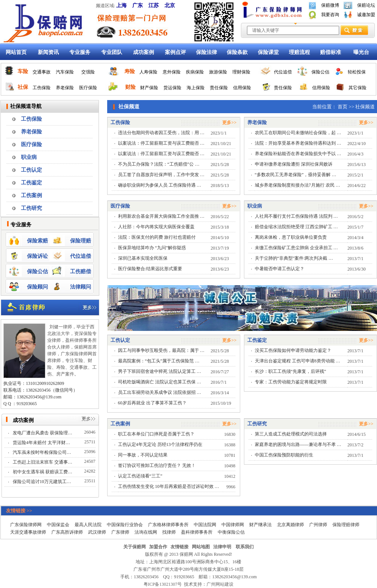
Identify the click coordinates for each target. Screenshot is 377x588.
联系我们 (245, 547)
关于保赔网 (135, 547)
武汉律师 (97, 532)
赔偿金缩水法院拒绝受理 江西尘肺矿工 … (296, 227)
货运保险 (172, 88)
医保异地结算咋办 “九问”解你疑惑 (152, 248)
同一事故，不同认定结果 (143, 455)
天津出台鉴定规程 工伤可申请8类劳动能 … (298, 361)
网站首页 (16, 52)
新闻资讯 (48, 52)
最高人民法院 (88, 525)
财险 (130, 87)
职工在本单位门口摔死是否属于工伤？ (156, 434)
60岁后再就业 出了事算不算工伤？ (152, 403)
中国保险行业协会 (125, 525)
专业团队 (112, 52)
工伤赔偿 (81, 272)
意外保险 (172, 72)
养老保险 (65, 88)
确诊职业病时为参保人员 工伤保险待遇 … (160, 185)
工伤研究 (31, 208)
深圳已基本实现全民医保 (143, 258)
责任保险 (219, 88)
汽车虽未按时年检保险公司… (43, 452)
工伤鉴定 (31, 183)
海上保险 (196, 88)
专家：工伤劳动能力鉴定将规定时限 (291, 382)
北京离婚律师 (290, 525)
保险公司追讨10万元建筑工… (43, 482)
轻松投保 (357, 72)
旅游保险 (218, 72)
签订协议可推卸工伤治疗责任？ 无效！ (157, 465)
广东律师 (120, 532)
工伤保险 (42, 88)
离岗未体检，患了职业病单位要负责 (291, 237)
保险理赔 (81, 241)
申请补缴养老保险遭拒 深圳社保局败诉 (294, 164)
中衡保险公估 (231, 532)
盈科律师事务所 (197, 532)
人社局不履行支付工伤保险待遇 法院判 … (296, 216)
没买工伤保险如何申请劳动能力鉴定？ (293, 350)
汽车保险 (65, 72)
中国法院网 (205, 525)
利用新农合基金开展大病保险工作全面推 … (161, 216)
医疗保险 (88, 88)
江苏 (154, 5)
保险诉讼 (37, 256)
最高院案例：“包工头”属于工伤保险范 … (159, 361)
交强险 (88, 72)
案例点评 (175, 52)
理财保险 (241, 72)
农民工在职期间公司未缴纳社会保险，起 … (298, 133)
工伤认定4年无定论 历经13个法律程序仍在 (160, 444)
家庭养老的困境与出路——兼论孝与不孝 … (298, 444)
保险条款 (237, 52)
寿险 (130, 71)
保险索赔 (37, 241)
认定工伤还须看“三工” (140, 476)
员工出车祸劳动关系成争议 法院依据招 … (160, 392)
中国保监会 (58, 525)
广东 (138, 5)
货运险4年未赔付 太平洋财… (42, 443)
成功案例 (144, 52)
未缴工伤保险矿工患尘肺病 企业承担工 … (296, 248)
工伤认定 (31, 170)
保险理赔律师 (346, 525)
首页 (343, 107)
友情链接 (180, 547)
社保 (23, 87)
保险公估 (320, 72)
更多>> (229, 123)
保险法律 (206, 52)
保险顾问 (37, 287)
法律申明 (222, 547)
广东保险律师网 (26, 525)
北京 (170, 5)
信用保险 (242, 88)
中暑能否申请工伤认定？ (280, 269)
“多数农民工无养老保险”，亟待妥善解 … (296, 175)
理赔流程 (299, 52)
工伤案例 (31, 195)
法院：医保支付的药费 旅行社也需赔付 (157, 237)
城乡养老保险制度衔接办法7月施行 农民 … (298, 185)
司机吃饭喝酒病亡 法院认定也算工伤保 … (160, 382)
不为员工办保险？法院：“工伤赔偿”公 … (159, 164)
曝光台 (361, 52)
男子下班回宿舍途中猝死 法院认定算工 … (160, 371)
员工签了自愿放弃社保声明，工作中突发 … (161, 175)
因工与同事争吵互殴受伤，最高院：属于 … (161, 350)
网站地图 (201, 547)
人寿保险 (148, 72)
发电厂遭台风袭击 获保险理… (43, 433)
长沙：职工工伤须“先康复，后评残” (291, 371)
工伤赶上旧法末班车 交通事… (43, 462)
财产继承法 (260, 525)
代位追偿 (283, 72)
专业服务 (80, 52)
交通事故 (42, 72)
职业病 (29, 157)
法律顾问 (81, 287)
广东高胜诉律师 (67, 532)
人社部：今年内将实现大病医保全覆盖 (156, 227)
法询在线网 (146, 532)
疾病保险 (195, 72)
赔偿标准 (331, 52)
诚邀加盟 (366, 15)
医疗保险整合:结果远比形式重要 (150, 269)
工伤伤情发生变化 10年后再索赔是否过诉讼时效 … (169, 486)
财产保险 (149, 88)
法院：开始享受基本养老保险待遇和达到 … (298, 143)
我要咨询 (330, 15)
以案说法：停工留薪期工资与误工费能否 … (161, 143)
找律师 (169, 532)
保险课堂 (268, 52)
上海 (121, 5)
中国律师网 (233, 525)
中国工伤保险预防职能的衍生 (284, 455)
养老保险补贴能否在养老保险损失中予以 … (298, 154)
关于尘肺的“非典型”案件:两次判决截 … (294, 258)
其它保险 (358, 88)
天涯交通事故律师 (28, 532)
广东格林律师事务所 (168, 525)
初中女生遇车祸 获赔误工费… (43, 472)
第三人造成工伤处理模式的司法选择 (291, 434)
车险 (23, 71)
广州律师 (318, 525)
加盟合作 (158, 547)
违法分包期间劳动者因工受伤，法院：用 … (161, 133)
